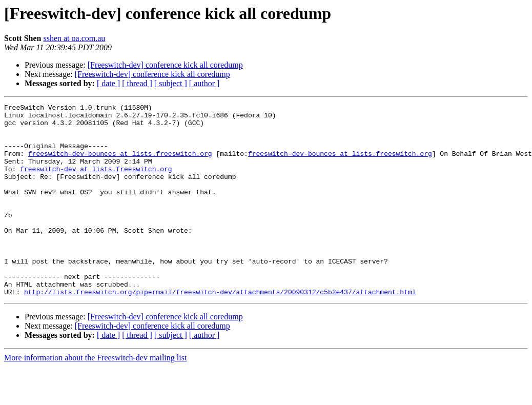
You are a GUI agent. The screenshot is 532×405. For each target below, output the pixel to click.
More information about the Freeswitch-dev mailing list (95, 396)
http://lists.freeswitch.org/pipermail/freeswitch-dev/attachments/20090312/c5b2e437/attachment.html (220, 330)
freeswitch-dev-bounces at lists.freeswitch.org (120, 164)
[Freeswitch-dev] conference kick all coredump (165, 65)
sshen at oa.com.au (74, 38)
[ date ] (108, 83)
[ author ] (204, 83)
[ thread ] (137, 83)
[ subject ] (171, 83)
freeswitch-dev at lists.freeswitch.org (96, 183)
